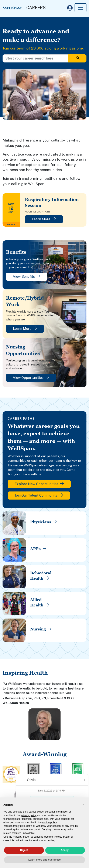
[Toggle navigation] (81, 8)
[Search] (77, 58)
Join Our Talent (39, 495)
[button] (83, 804)
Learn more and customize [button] (44, 860)
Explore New (39, 484)
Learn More (44, 219)
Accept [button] (65, 850)
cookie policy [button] (49, 823)
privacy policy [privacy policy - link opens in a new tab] (29, 815)
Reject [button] (24, 850)
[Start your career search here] (35, 58)
